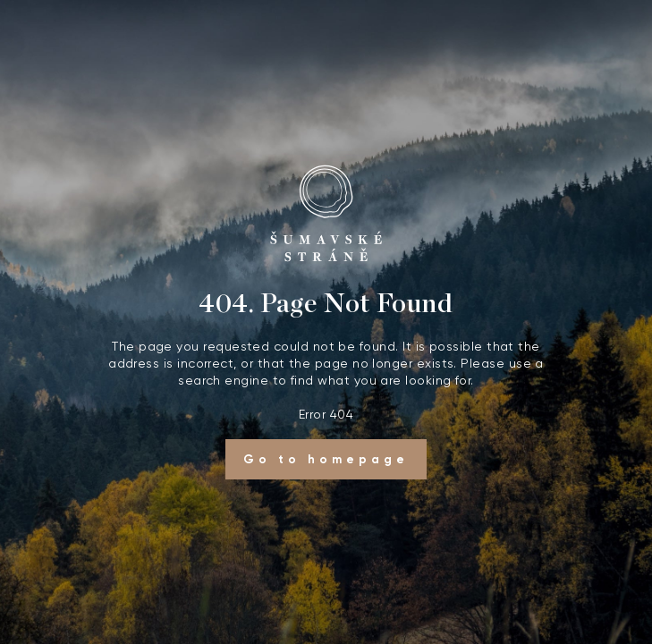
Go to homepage (326, 459)
